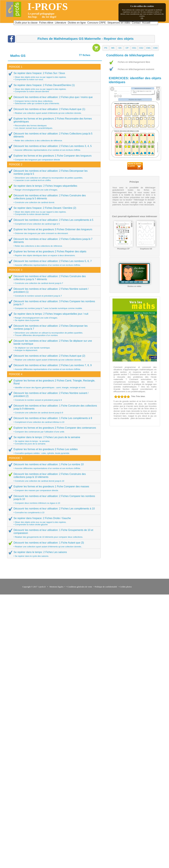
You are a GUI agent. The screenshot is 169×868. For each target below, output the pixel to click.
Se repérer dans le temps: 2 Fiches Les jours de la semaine (53, 440)
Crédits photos (126, 587)
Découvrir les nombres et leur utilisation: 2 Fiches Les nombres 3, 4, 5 (53, 148)
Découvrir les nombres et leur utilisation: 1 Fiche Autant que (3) (53, 544)
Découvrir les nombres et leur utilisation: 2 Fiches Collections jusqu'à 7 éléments (53, 242)
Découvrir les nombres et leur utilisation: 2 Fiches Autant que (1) (53, 111)
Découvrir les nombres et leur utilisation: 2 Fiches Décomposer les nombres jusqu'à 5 (53, 175)
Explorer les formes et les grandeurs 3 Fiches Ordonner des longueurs (53, 231)
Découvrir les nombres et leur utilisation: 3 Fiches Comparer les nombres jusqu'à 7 (53, 305)
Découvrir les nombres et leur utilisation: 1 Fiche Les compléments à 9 (53, 420)
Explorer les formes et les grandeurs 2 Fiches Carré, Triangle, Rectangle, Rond (53, 384)
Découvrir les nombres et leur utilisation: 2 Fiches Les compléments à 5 (53, 222)
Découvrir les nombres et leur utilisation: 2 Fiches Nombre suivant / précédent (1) (53, 292)
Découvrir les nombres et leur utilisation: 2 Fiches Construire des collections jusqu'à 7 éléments (53, 280)
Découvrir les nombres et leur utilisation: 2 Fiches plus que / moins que (53, 100)
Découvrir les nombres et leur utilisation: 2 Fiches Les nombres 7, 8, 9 (53, 367)
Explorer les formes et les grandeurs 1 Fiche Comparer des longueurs (53, 158)
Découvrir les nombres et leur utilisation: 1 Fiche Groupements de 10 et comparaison (53, 533)
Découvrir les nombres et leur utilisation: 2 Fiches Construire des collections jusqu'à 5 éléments (53, 199)
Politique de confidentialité (106, 587)
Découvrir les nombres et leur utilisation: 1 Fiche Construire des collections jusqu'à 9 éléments (53, 409)
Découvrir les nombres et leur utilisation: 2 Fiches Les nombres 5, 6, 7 (53, 263)
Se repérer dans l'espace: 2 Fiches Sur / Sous (53, 76)
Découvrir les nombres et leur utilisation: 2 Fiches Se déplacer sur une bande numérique (53, 345)
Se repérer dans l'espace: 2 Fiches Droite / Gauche (53, 521)
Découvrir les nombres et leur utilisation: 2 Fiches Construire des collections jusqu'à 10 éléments (53, 477)
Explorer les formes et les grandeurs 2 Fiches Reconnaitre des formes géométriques (53, 123)
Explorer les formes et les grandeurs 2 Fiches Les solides (53, 451)
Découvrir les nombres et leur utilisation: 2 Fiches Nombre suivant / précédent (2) (53, 396)
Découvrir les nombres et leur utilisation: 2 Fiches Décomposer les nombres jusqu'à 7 (53, 330)
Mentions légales (56, 587)
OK (142, 18)
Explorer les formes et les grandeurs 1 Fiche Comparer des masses (53, 488)
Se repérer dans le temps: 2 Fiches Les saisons (53, 554)
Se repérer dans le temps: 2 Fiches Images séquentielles (53, 188)
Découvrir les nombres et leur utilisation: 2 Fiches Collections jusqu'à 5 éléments (53, 137)
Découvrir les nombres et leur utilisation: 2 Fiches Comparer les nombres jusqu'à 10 (53, 499)
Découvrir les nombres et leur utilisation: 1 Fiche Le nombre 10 (53, 466)
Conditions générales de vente (80, 587)
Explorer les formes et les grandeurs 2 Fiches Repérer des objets (53, 253)
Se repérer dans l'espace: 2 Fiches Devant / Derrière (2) (53, 211)
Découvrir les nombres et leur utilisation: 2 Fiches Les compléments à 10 (53, 510)
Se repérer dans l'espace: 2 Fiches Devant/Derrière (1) (53, 88)
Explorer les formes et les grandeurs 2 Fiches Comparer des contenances (53, 430)
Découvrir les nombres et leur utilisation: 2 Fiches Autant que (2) (53, 358)
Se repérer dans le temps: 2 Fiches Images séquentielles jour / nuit (53, 317)
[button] (106, 48)
